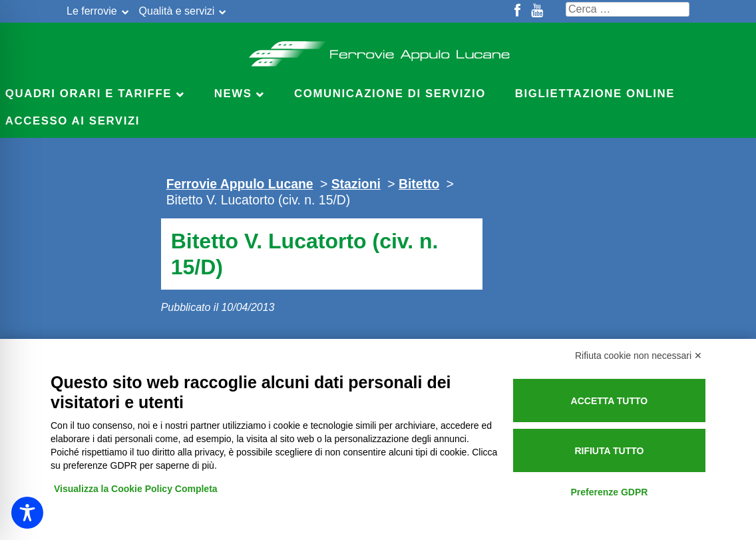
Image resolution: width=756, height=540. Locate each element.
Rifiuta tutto (609, 451)
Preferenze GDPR (609, 492)
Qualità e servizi (177, 11)
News (233, 94)
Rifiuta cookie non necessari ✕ (639, 356)
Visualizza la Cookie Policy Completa (136, 489)
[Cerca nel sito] (628, 9)
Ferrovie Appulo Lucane (378, 50)
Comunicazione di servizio (390, 94)
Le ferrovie (92, 11)
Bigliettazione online (595, 94)
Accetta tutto (610, 401)
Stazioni (356, 184)
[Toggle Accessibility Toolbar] (27, 513)
